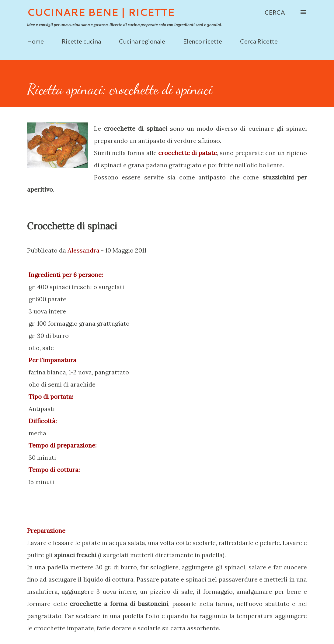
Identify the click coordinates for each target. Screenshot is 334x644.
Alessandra (83, 250)
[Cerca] (275, 12)
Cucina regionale (142, 41)
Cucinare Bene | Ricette (101, 12)
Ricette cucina (81, 41)
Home (35, 41)
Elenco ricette (203, 41)
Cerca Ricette (259, 41)
